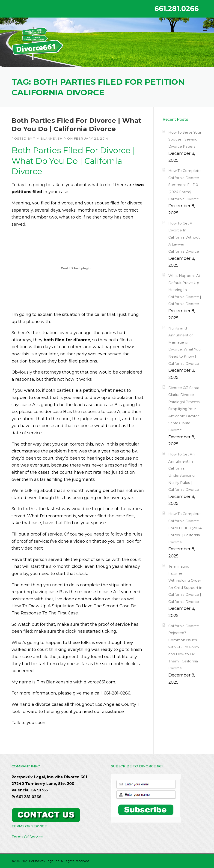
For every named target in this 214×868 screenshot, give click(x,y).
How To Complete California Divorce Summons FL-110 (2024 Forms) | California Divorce (184, 185)
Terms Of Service (27, 837)
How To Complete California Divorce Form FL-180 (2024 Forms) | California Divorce (185, 528)
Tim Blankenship (50, 138)
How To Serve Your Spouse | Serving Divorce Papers (185, 139)
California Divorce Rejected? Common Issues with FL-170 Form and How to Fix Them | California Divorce (184, 647)
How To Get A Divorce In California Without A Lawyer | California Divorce (184, 237)
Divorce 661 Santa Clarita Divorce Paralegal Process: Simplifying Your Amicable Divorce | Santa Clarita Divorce (185, 409)
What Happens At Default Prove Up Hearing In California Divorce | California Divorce (185, 290)
